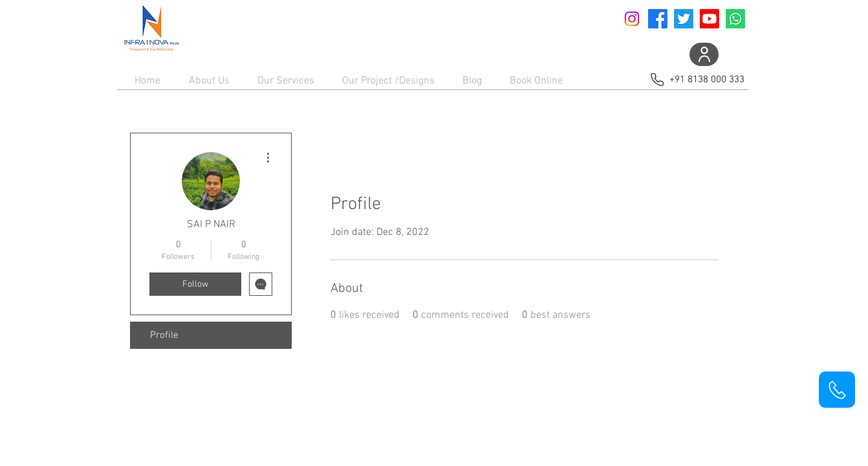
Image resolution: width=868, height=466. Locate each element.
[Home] (151, 29)
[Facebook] (658, 19)
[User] (704, 54)
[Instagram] (632, 19)
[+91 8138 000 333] (696, 79)
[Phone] (837, 390)
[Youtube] (710, 19)
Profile (164, 335)
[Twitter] (684, 19)
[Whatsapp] (735, 19)
